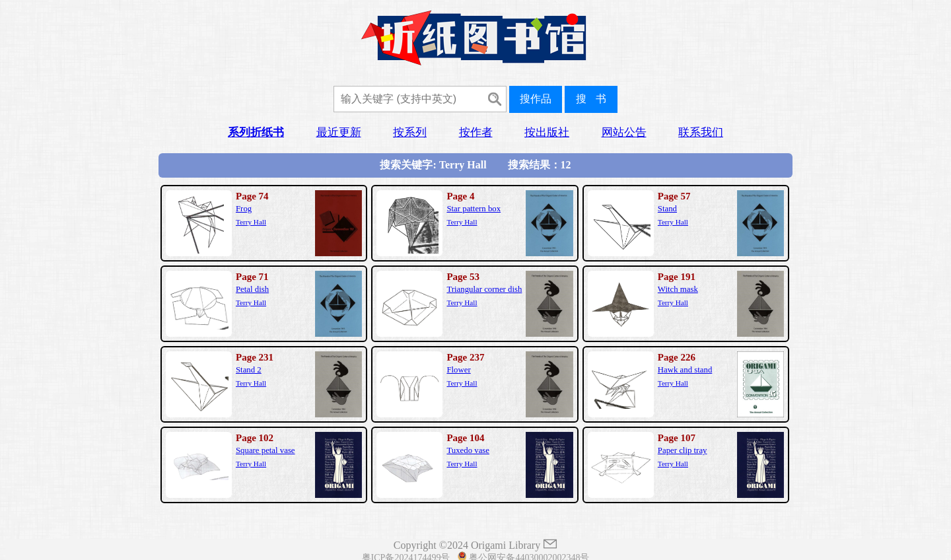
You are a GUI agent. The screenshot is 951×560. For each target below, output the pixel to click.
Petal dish (252, 289)
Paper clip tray (683, 450)
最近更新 (339, 132)
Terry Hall (251, 222)
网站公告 (624, 132)
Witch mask (678, 289)
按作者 (476, 132)
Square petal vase (265, 450)
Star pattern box (474, 209)
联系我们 (701, 132)
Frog (244, 209)
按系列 (410, 132)
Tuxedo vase (468, 450)
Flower (458, 370)
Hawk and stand (685, 370)
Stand (667, 209)
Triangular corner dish (484, 289)
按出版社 (547, 132)
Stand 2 (249, 370)
